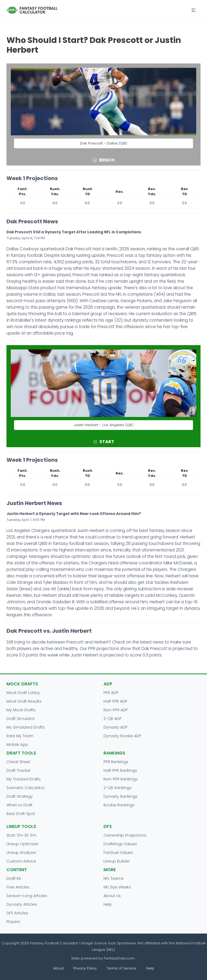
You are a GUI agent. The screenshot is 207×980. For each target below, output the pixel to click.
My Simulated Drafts (26, 727)
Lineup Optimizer (23, 844)
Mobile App (17, 745)
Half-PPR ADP (115, 701)
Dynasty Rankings (120, 796)
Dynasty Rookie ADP (122, 736)
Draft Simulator (21, 719)
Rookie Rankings (119, 805)
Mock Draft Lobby (23, 693)
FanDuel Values (118, 853)
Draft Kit (14, 878)
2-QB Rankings (118, 788)
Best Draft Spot (21, 814)
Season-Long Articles (27, 896)
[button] (194, 10)
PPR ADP (111, 693)
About (58, 968)
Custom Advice (21, 861)
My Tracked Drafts (24, 779)
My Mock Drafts (21, 710)
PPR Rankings (116, 762)
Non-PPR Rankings (121, 779)
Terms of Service (121, 968)
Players (13, 922)
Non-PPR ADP (116, 710)
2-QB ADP (113, 719)
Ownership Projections (125, 835)
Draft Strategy (20, 796)
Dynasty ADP (115, 727)
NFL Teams (114, 878)
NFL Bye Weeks (117, 887)
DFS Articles (17, 913)
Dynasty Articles (22, 904)
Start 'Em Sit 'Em (21, 835)
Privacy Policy (85, 968)
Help (108, 904)
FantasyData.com (120, 958)
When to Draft (20, 805)
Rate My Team (20, 736)
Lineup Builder (117, 861)
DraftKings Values (120, 844)
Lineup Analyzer (21, 853)
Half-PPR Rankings (120, 770)
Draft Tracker (19, 770)
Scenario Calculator (26, 788)
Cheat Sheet (18, 762)
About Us (112, 896)
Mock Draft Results (24, 701)
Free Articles (18, 887)
